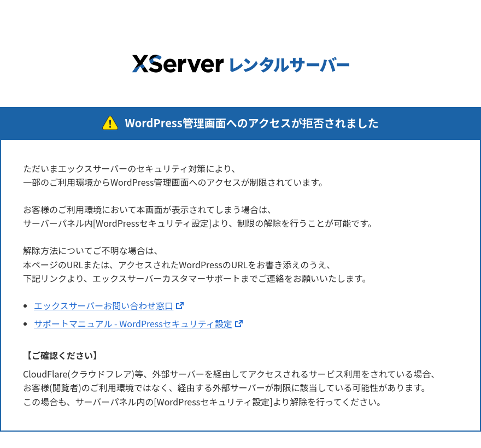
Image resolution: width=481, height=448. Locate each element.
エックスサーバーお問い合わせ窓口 (104, 305)
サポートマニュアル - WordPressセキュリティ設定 (133, 323)
